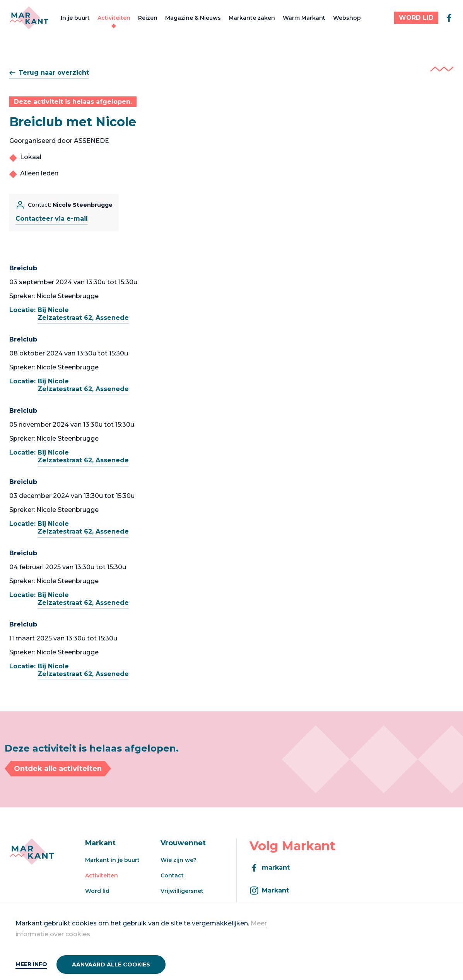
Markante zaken (252, 18)
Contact (172, 875)
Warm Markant (304, 18)
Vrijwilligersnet (182, 891)
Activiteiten (114, 18)
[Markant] (29, 18)
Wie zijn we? (179, 860)
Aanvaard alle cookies (111, 965)
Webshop (347, 18)
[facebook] (449, 18)
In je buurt (75, 18)
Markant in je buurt (112, 860)
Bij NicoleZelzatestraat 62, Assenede (83, 314)
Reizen (148, 18)
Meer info (31, 964)
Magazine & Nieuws (193, 18)
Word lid (97, 891)
